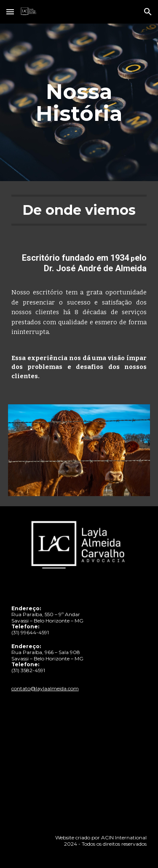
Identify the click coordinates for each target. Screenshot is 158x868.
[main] (79, 103)
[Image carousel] (79, 450)
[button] (10, 12)
